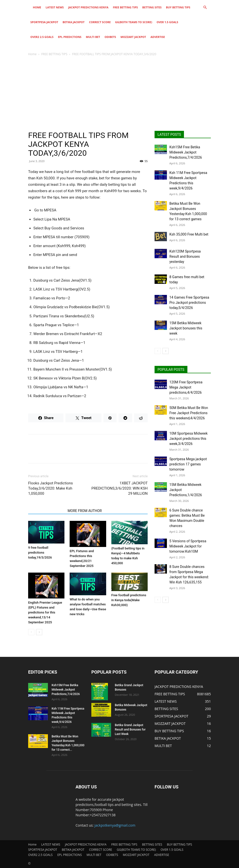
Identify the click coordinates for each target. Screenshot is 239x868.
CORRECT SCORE (100, 22)
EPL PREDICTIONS (70, 37)
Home (37, 7)
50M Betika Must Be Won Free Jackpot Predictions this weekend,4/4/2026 (189, 413)
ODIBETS (110, 37)
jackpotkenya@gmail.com (115, 825)
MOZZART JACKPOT (133, 37)
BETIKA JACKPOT (74, 22)
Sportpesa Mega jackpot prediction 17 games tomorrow (188, 464)
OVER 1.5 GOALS (167, 22)
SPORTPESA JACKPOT (44, 22)
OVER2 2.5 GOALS (42, 37)
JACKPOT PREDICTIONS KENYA (88, 7)
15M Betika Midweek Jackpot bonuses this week (186, 328)
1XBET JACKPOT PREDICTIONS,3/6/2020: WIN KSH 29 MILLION (119, 488)
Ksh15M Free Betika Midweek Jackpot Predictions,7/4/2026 (186, 152)
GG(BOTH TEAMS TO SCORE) (134, 22)
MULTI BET (93, 37)
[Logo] (29, 7)
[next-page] (39, 632)
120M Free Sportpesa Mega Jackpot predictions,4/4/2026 (186, 387)
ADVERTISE (158, 37)
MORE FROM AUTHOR (85, 511)
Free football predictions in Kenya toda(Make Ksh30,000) (129, 600)
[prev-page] (31, 632)
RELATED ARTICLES (46, 511)
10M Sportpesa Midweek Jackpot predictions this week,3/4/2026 (189, 439)
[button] (205, 8)
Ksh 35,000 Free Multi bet (189, 234)
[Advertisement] (119, 94)
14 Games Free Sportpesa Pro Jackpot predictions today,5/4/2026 (189, 303)
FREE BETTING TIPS (125, 7)
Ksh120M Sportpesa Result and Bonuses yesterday (185, 256)
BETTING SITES (152, 7)
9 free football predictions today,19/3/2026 (40, 553)
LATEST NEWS (55, 7)
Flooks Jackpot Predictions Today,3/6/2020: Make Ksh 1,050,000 (50, 488)
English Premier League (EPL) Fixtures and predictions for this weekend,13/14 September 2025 (45, 612)
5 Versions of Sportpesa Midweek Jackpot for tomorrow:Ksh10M (188, 546)
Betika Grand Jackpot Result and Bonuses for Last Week (130, 730)
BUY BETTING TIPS (178, 7)
